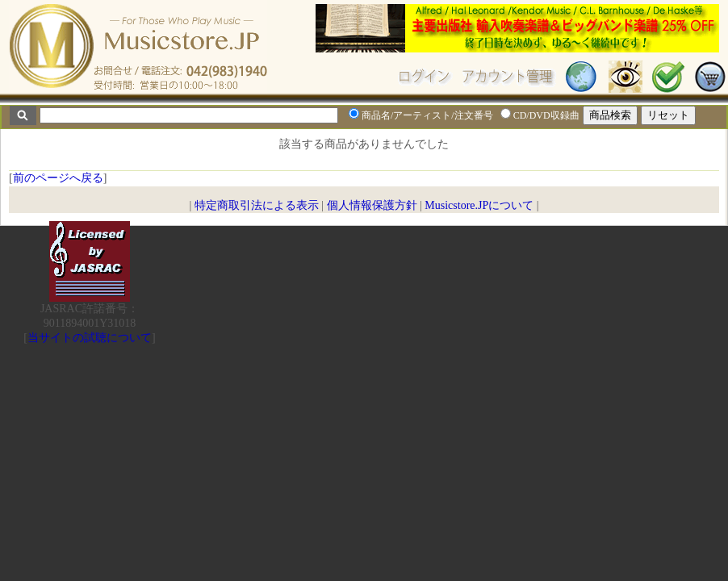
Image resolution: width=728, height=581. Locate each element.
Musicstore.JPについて (479, 205)
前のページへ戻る (58, 178)
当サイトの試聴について (90, 338)
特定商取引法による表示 (257, 205)
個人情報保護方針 (372, 205)
